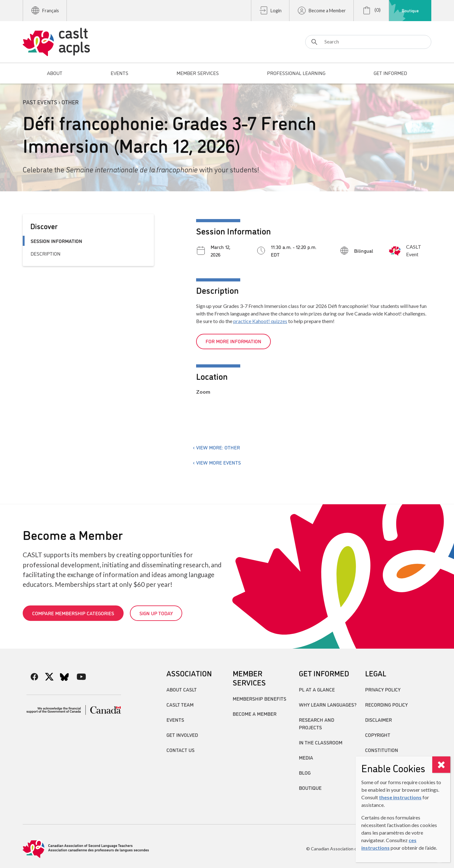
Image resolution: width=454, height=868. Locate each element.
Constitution (382, 750)
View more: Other (218, 447)
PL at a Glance (317, 689)
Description (46, 253)
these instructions (400, 797)
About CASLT (182, 689)
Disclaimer (378, 720)
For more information (233, 341)
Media (306, 757)
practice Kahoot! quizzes (260, 321)
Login (270, 10)
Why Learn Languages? (328, 704)
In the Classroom (321, 742)
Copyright (378, 735)
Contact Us (180, 750)
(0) (371, 10)
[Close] (441, 765)
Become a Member (321, 10)
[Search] (368, 42)
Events (175, 720)
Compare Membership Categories (73, 613)
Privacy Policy (383, 689)
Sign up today (156, 613)
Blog (305, 773)
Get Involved (182, 735)
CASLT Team (180, 704)
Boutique (410, 10)
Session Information (56, 241)
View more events (218, 462)
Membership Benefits (259, 698)
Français (45, 10)
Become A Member (255, 714)
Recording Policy (386, 704)
